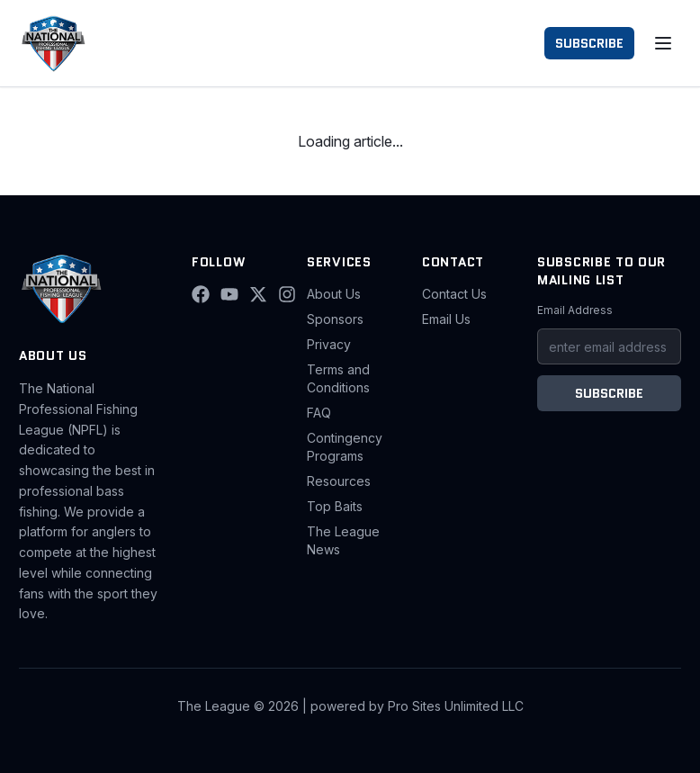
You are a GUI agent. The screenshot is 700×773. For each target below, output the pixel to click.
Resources (339, 481)
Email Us (446, 319)
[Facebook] (201, 294)
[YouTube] (229, 294)
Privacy (329, 344)
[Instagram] (287, 294)
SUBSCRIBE (589, 43)
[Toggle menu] (663, 43)
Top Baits (335, 506)
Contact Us (454, 294)
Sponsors (335, 319)
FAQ (319, 413)
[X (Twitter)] (258, 294)
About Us (334, 294)
